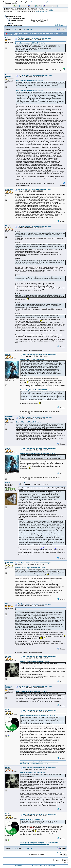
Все (31, 29)
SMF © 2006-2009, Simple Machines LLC (44, 866)
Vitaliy (7, 710)
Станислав (9, 189)
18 (15, 29)
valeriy (7, 22)
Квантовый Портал (14, 17)
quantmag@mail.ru (41, 11)
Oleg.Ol (8, 226)
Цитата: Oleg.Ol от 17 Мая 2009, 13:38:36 (34, 390)
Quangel (8, 354)
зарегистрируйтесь (45, 2)
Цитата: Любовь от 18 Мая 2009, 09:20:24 (34, 819)
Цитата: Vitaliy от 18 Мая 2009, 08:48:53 (33, 773)
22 (24, 29)
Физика (13, 20)
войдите (32, 2)
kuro (7, 38)
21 (22, 29)
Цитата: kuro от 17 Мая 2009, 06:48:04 (33, 359)
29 (28, 29)
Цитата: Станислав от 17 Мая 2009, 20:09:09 (35, 662)
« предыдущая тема (60, 24)
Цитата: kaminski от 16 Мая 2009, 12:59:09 (29, 80)
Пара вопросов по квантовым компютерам (15, 25)
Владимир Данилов (9, 76)
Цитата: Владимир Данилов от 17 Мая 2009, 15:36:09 (38, 453)
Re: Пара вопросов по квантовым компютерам (35, 38)
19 (17, 29)
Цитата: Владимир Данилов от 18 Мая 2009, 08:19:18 (38, 715)
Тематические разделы (17, 19)
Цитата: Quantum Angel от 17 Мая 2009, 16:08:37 (31, 568)
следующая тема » (60, 25)
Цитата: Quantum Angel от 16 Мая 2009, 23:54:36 (31, 43)
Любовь (8, 656)
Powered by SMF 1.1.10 (22, 866)
